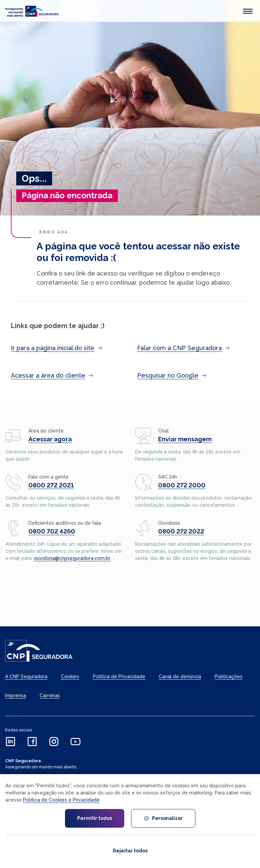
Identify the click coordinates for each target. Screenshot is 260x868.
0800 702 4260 (52, 531)
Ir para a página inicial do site (57, 348)
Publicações (229, 677)
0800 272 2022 (181, 531)
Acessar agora (50, 439)
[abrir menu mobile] (248, 11)
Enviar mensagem (185, 439)
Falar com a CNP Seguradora (183, 348)
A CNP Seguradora (26, 677)
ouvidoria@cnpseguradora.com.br (72, 558)
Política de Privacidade (119, 677)
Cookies (70, 677)
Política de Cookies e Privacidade (61, 800)
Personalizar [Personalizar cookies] (163, 818)
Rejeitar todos (130, 851)
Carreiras (50, 695)
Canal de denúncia (180, 677)
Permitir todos (95, 818)
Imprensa (16, 695)
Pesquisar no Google (172, 375)
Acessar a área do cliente (52, 375)
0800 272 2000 (182, 485)
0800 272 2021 (51, 485)
